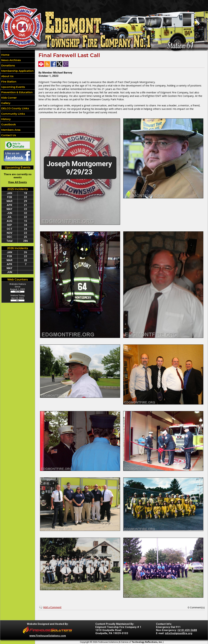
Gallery (5, 103)
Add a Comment (52, 607)
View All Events (18, 182)
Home (5, 55)
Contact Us (8, 135)
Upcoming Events (13, 87)
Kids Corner (9, 98)
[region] (18, 95)
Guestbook (8, 124)
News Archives (11, 60)
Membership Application (17, 71)
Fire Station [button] (8, 82)
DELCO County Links (15, 108)
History (6, 119)
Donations (8, 65)
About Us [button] (7, 76)
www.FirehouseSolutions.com (48, 636)
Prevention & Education (17, 92)
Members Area (10, 130)
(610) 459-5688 (187, 630)
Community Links (13, 114)
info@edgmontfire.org (179, 633)
